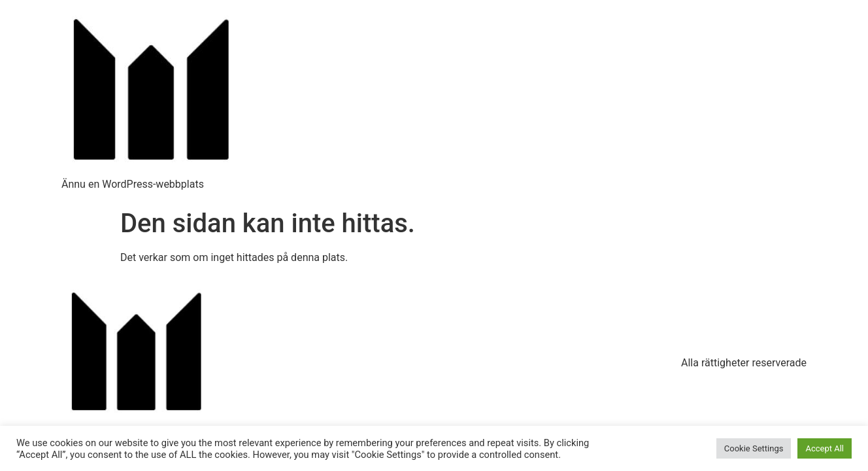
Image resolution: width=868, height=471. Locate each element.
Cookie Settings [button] (754, 448)
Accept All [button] (825, 448)
